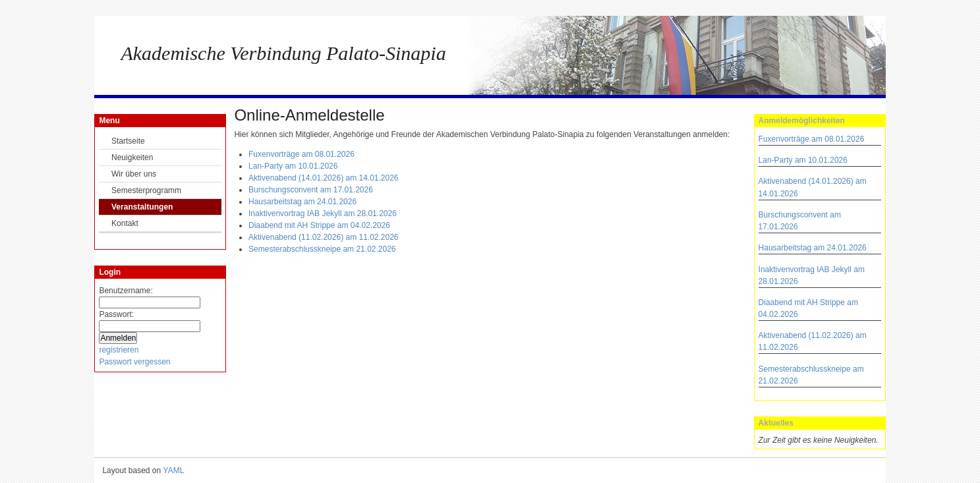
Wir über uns (134, 174)
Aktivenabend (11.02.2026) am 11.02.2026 (324, 237)
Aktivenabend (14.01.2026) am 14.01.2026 (324, 178)
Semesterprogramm (146, 190)
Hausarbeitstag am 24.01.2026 (813, 248)
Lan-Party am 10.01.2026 (803, 160)
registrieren (119, 350)
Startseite (128, 141)
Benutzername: (126, 291)
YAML (174, 470)
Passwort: (116, 314)
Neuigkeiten (132, 157)
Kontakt (125, 223)
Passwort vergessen (134, 362)
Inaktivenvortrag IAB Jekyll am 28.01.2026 (323, 213)
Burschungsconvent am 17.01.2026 (311, 190)
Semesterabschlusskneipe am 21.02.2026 (322, 249)
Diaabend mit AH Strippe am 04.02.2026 (319, 225)
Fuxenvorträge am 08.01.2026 (812, 139)
